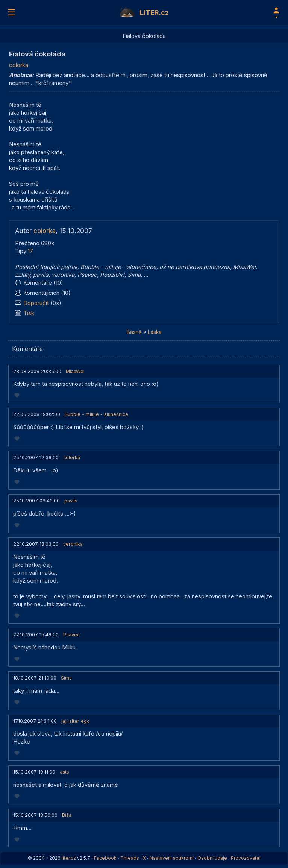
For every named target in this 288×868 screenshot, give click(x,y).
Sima (134, 275)
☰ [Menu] (12, 12)
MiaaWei (244, 267)
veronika (63, 275)
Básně (134, 332)
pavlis (41, 275)
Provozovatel (246, 858)
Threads (130, 858)
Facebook (105, 858)
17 (30, 251)
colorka (19, 65)
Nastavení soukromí (172, 858)
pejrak (69, 267)
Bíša (67, 815)
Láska (155, 332)
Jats (64, 772)
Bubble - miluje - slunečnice (118, 267)
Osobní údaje (212, 858)
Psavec (87, 275)
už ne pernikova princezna (195, 267)
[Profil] (276, 12)
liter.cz (69, 858)
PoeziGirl (112, 275)
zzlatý (23, 275)
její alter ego (76, 721)
